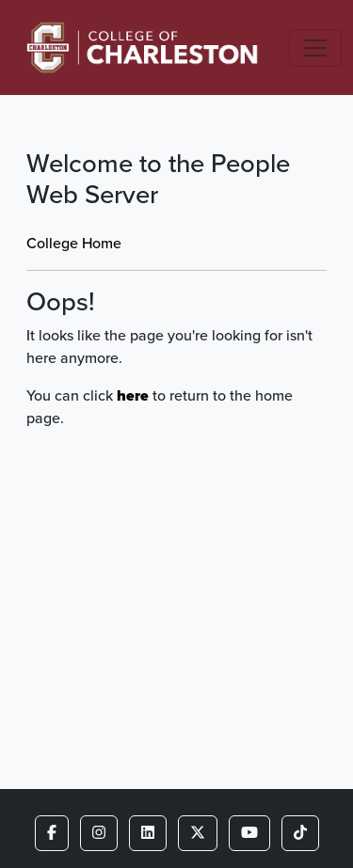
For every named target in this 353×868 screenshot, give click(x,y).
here (133, 395)
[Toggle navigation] (315, 48)
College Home (74, 243)
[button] (52, 833)
